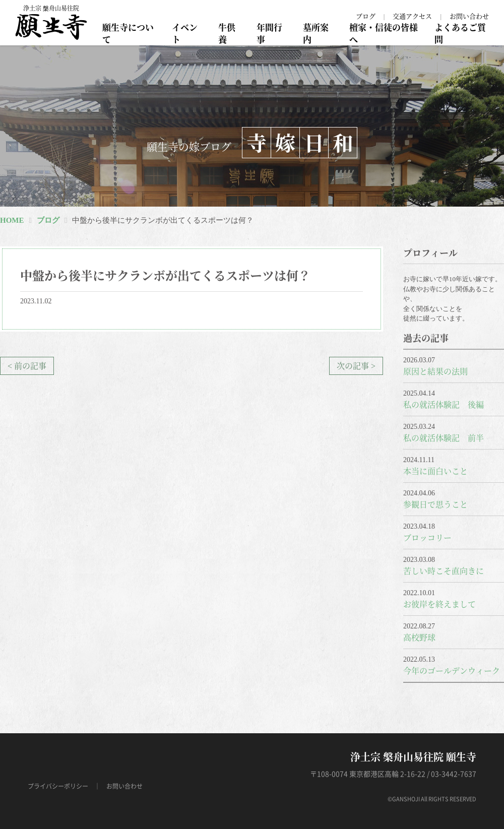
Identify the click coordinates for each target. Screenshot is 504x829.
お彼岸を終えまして (439, 604)
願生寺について (128, 33)
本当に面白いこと (435, 471)
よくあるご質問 (460, 33)
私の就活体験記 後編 (444, 404)
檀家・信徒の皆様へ (384, 33)
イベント (185, 33)
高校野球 (419, 637)
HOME (12, 220)
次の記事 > (356, 366)
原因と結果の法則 (435, 371)
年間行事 (269, 33)
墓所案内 (316, 33)
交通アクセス (412, 16)
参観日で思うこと (435, 504)
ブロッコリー (427, 537)
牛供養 (227, 33)
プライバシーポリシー (58, 786)
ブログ (366, 16)
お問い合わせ (469, 16)
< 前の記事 (27, 366)
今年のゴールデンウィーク (452, 671)
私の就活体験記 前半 (444, 438)
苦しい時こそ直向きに (444, 571)
